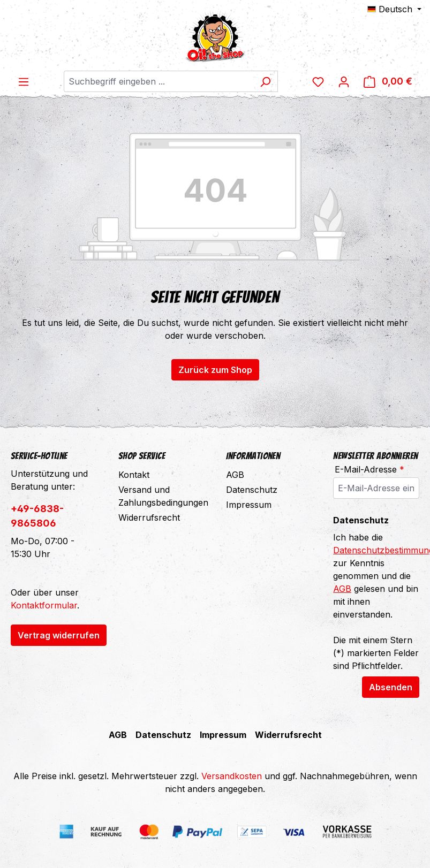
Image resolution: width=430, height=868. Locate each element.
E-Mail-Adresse (369, 469)
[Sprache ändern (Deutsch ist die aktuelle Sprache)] (394, 9)
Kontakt (134, 475)
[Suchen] (265, 81)
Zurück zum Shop (215, 370)
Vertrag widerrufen (59, 635)
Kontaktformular (44, 605)
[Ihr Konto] (344, 81)
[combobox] (159, 81)
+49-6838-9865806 (37, 516)
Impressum (249, 505)
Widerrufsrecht (149, 517)
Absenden (391, 687)
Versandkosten (232, 776)
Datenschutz (252, 490)
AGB (235, 475)
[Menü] (24, 81)
